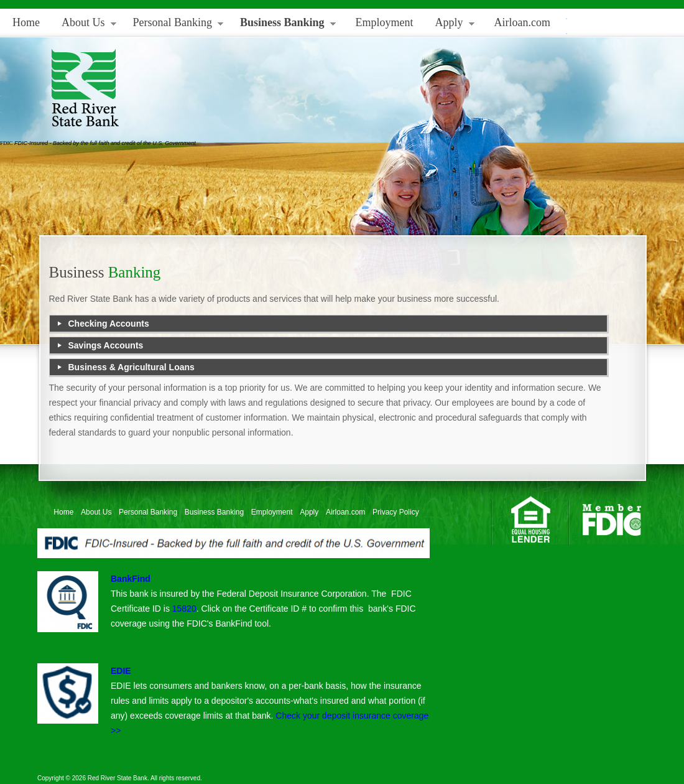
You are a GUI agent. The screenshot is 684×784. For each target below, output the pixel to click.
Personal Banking (174, 25)
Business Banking (283, 25)
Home (26, 22)
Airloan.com (522, 22)
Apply (450, 25)
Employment (385, 22)
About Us (84, 25)
